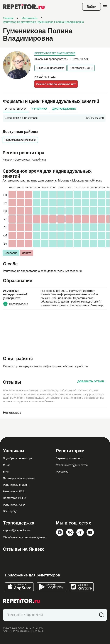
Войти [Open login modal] (92, 7)
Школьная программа (50, 68)
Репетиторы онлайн (16, 485)
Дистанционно (64, 109)
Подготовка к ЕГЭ (14, 498)
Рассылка (62, 471)
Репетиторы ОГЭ (14, 505)
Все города (10, 511)
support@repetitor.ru (16, 530)
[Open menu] (105, 7)
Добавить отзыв (91, 381)
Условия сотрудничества (72, 465)
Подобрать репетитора (18, 458)
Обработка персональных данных (25, 537)
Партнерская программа (19, 478)
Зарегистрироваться (69, 458)
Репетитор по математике (55, 53)
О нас (7, 465)
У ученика (39, 109)
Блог (6, 471)
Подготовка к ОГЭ (81, 68)
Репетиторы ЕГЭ (14, 491)
